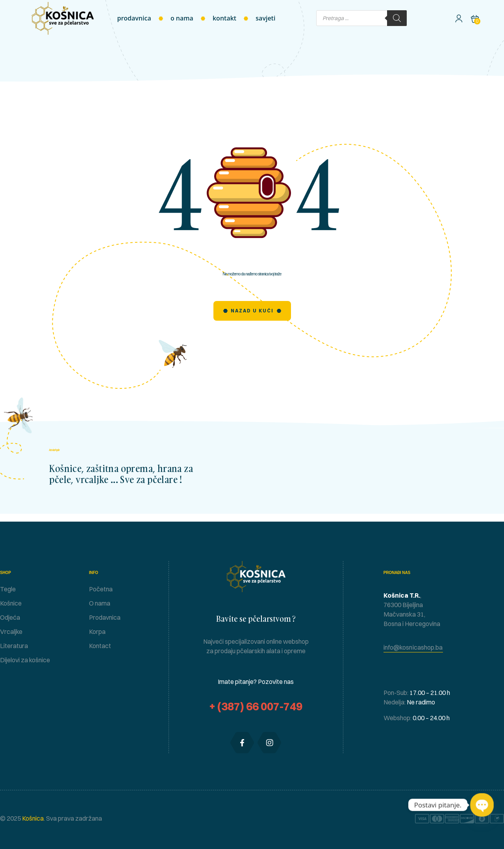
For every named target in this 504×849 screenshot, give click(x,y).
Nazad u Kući (252, 311)
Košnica (32, 818)
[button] (413, 647)
